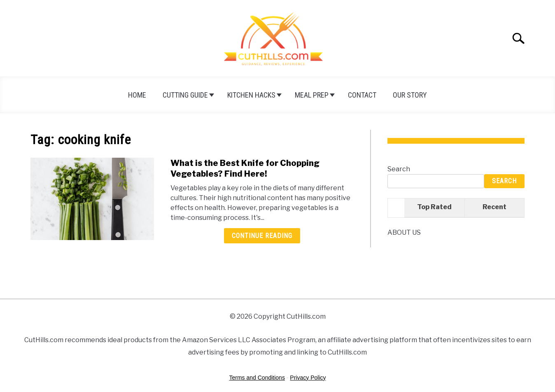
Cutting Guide (185, 95)
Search (399, 169)
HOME (137, 95)
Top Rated (434, 207)
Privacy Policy (308, 378)
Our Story (410, 95)
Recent (494, 207)
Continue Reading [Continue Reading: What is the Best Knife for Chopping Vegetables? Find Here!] (262, 236)
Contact (362, 95)
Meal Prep (312, 95)
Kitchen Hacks (251, 95)
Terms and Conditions (257, 378)
